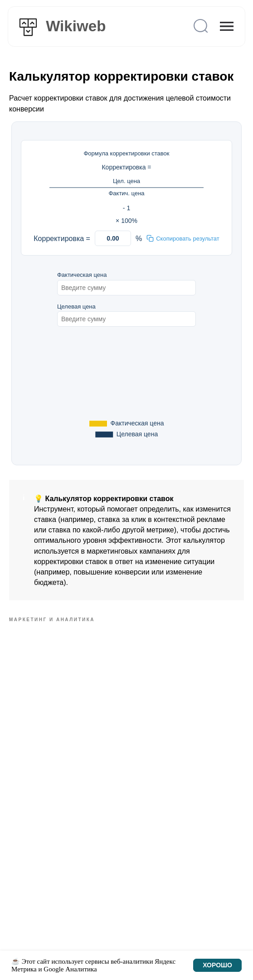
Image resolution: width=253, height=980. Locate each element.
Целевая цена (76, 307)
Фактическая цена (82, 275)
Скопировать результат (183, 238)
